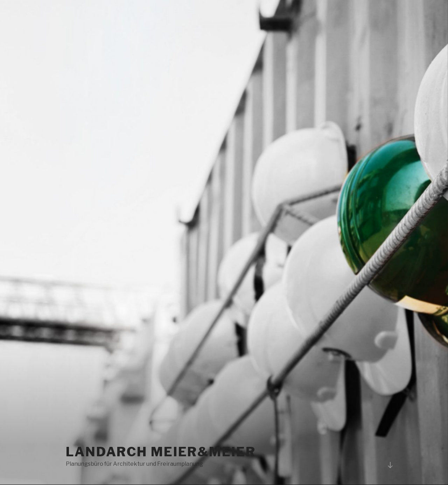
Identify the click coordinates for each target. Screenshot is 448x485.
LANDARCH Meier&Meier (161, 452)
